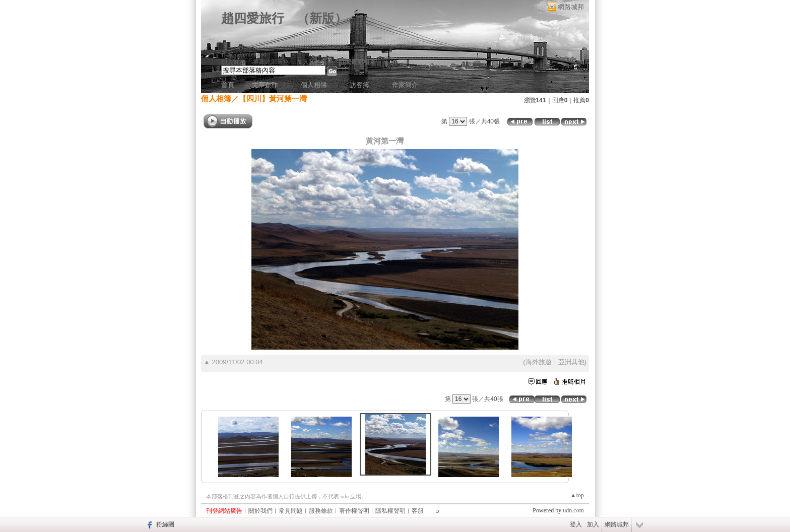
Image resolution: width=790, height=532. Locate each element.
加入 (593, 524)
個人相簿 (314, 85)
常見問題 (291, 511)
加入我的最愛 (315, 62)
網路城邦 (571, 7)
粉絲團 (165, 524)
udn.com (573, 510)
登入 (576, 524)
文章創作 (265, 85)
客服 (418, 511)
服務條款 (321, 511)
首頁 (228, 85)
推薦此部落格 (271, 62)
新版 (322, 18)
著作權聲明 (354, 511)
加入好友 (233, 62)
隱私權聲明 (390, 511)
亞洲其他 (571, 362)
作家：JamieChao (244, 54)
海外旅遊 (539, 362)
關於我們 (260, 511)
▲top (577, 495)
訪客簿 (359, 85)
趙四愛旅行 (253, 18)
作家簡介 (405, 85)
